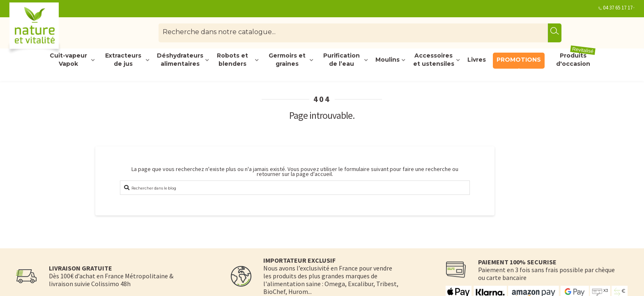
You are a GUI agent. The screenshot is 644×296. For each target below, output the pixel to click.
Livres (477, 60)
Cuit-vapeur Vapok (68, 60)
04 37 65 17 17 (618, 8)
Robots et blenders (232, 60)
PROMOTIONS (519, 60)
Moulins (388, 60)
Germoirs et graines (287, 60)
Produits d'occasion (576, 60)
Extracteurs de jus (123, 60)
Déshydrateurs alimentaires (180, 60)
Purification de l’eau (342, 60)
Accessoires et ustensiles (434, 60)
